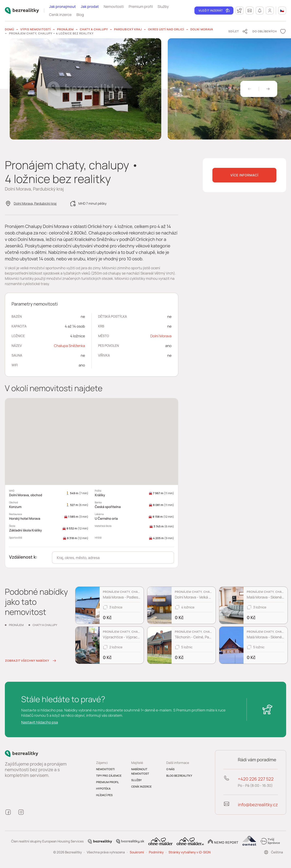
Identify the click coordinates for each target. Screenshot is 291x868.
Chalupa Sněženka (70, 346)
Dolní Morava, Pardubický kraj (35, 203)
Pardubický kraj (128, 29)
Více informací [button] (244, 175)
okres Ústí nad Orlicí (166, 29)
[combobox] (113, 558)
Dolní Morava (202, 29)
